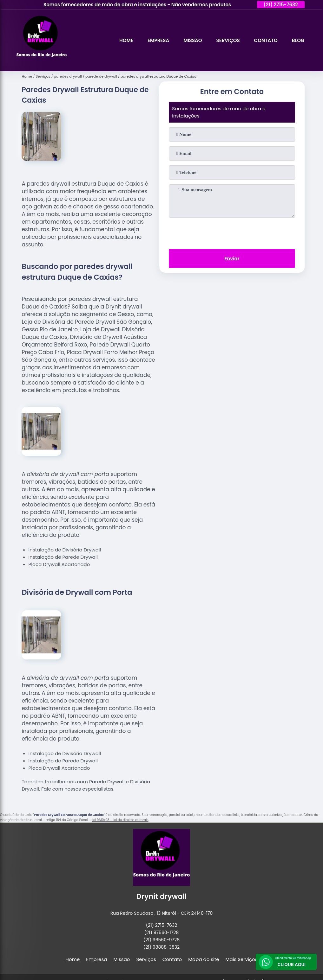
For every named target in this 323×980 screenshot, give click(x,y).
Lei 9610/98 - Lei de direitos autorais (120, 820)
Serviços (228, 40)
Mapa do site (204, 959)
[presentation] (232, 232)
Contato (266, 40)
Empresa (158, 40)
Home (126, 40)
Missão (193, 40)
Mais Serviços (242, 959)
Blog (298, 40)
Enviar (232, 259)
